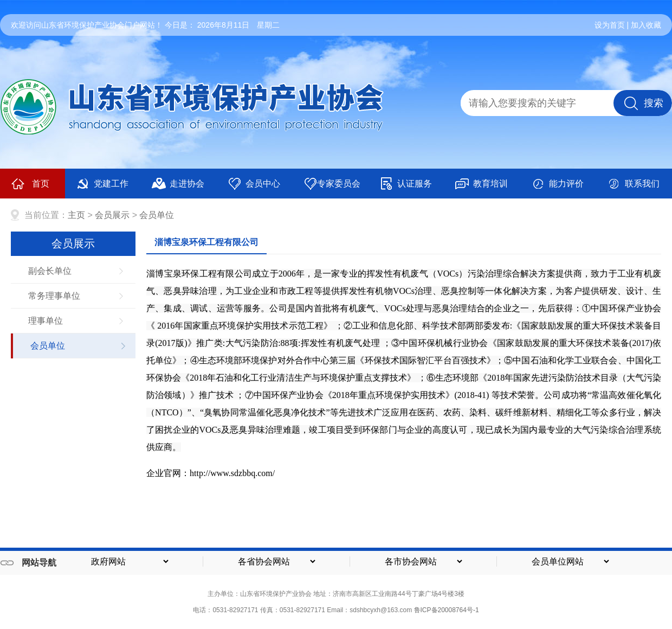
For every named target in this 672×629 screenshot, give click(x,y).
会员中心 (254, 184)
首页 (30, 184)
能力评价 (557, 184)
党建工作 (102, 184)
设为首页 (610, 25)
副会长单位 (50, 271)
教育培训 (482, 184)
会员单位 (157, 215)
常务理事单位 (54, 296)
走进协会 (178, 184)
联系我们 (633, 184)
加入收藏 (646, 25)
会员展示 (112, 215)
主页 (76, 215)
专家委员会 (332, 184)
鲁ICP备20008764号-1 (447, 610)
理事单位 (46, 321)
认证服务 (406, 184)
